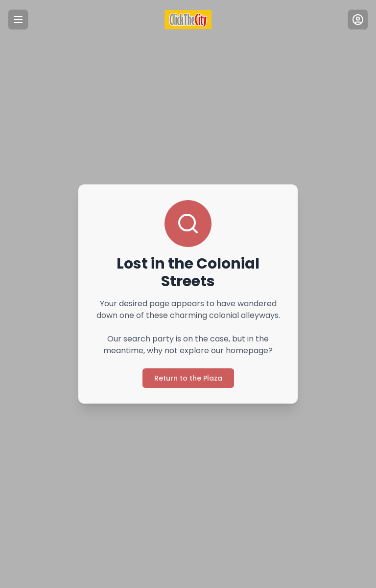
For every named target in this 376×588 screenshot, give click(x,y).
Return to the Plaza (188, 378)
